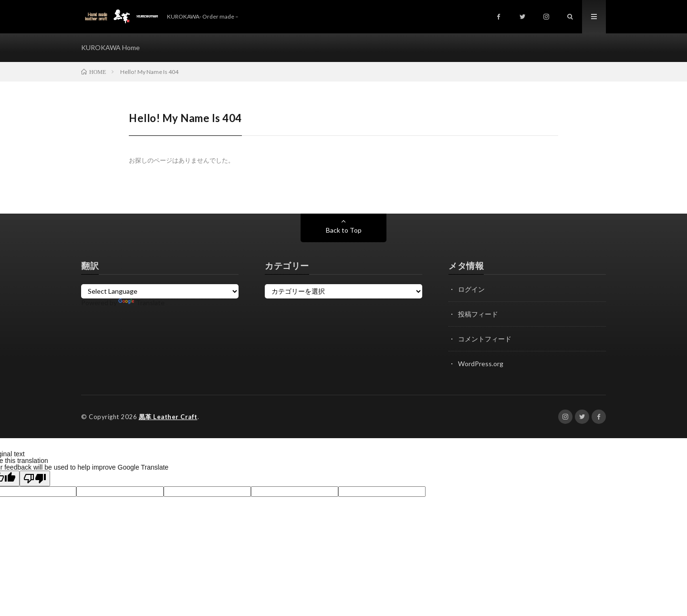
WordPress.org (481, 364)
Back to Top (344, 230)
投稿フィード (478, 314)
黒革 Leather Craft (168, 417)
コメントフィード (485, 339)
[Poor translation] (35, 478)
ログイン (471, 289)
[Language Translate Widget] (160, 291)
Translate (141, 303)
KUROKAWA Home (110, 47)
